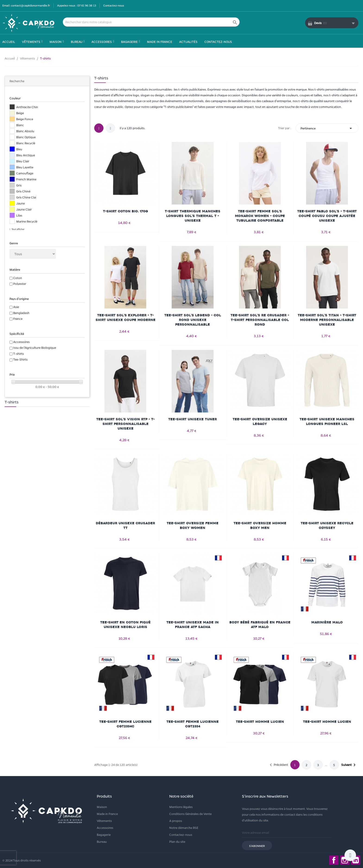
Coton (18, 278)
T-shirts (19, 354)
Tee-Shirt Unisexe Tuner (193, 419)
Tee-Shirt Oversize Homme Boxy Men (260, 526)
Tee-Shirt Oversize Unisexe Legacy (260, 422)
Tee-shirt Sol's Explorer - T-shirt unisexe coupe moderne (126, 318)
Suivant (349, 765)
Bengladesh (21, 313)
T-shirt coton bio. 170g (126, 211)
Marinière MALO (327, 622)
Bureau (102, 841)
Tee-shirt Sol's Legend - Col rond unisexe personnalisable (193, 320)
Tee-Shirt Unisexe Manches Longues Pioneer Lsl (327, 422)
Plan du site (177, 841)
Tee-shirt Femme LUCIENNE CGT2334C (125, 724)
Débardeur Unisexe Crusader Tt (125, 526)
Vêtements (104, 821)
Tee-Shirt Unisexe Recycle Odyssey (327, 526)
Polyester (20, 284)
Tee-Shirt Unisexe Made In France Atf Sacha (193, 625)
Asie (16, 307)
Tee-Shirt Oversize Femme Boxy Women (193, 526)
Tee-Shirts (20, 359)
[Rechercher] (151, 22)
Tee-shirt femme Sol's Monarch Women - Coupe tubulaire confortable (260, 216)
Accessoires (21, 342)
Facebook (334, 860)
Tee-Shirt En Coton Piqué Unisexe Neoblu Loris (125, 625)
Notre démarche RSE (184, 828)
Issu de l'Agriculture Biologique (35, 348)
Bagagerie (104, 835)
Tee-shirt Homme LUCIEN (260, 722)
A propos (176, 821)
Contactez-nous (114, 5)
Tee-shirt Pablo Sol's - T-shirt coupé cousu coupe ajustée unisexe (327, 216)
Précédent (278, 765)
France (18, 319)
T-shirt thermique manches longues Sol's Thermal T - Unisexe (193, 216)
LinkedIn (356, 860)
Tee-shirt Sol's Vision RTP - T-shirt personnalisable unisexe (125, 424)
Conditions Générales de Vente (190, 814)
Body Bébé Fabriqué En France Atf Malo (260, 625)
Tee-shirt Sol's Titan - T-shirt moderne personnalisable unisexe (327, 320)
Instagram (345, 860)
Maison (102, 807)
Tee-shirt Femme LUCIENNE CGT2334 (193, 724)
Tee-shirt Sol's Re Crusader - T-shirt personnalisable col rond (260, 320)
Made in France (107, 814)
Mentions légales (181, 807)
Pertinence (327, 128)
